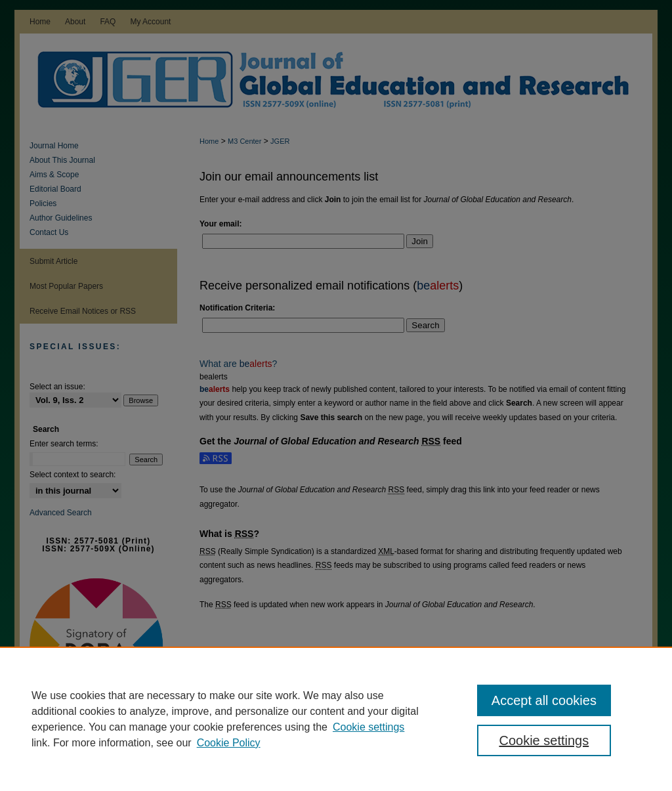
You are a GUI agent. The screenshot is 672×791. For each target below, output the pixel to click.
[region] (336, 719)
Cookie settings (368, 727)
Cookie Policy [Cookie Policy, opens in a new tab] (229, 743)
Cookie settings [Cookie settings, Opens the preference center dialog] (544, 740)
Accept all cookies (544, 700)
